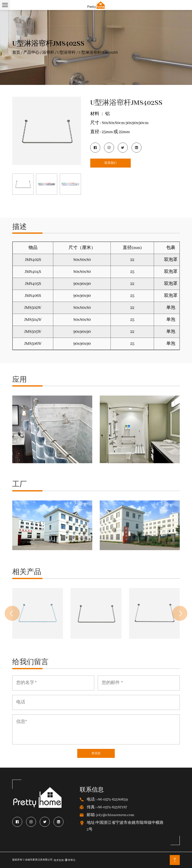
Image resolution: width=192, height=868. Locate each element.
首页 (16, 52)
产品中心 (31, 52)
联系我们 (110, 163)
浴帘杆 (48, 52)
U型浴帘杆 (66, 52)
